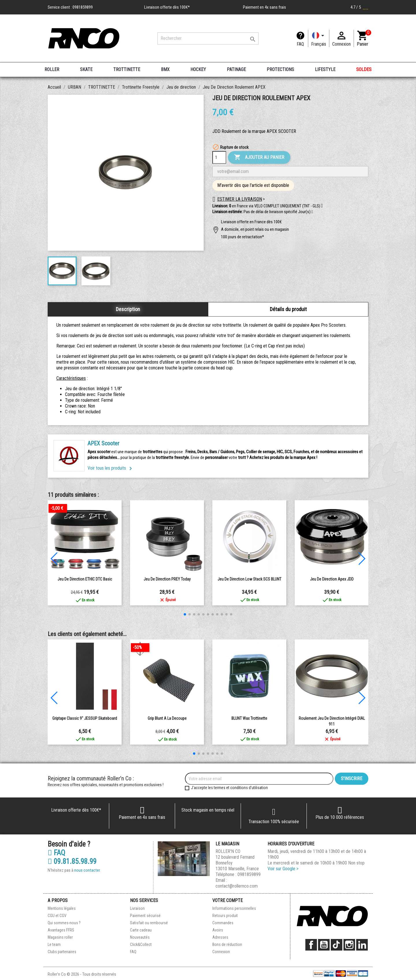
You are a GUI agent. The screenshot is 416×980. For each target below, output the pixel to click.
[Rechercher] (208, 38)
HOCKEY (198, 69)
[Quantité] (219, 157)
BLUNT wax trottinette (249, 718)
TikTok (337, 945)
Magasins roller (60, 937)
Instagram (349, 945)
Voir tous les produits (111, 468)
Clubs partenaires (62, 952)
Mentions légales (62, 908)
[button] (312, 212)
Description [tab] (128, 309)
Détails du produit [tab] (288, 309)
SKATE (86, 69)
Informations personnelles (234, 908)
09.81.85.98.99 (72, 862)
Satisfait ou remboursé (149, 923)
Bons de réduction (227, 944)
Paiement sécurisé (145, 916)
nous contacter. (87, 870)
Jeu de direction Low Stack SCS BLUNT (249, 579)
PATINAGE (236, 69)
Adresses (220, 937)
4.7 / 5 (359, 7)
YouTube (324, 945)
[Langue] (319, 38)
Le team (54, 944)
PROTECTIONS (280, 69)
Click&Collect (141, 944)
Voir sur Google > (283, 869)
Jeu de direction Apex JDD (332, 579)
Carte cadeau (141, 930)
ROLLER (52, 69)
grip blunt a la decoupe (167, 718)
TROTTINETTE (127, 69)
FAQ (300, 44)
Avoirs (218, 930)
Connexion (221, 952)
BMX (165, 69)
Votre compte (227, 900)
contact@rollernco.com (237, 886)
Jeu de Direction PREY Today (167, 579)
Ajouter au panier (259, 157)
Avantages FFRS (61, 930)
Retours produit (225, 916)
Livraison (137, 908)
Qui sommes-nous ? (64, 923)
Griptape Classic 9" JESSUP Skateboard (85, 718)
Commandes (223, 923)
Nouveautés (140, 937)
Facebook (311, 945)
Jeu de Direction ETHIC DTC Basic (85, 579)
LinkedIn (362, 945)
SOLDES (364, 69)
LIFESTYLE (325, 69)
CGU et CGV (57, 916)
